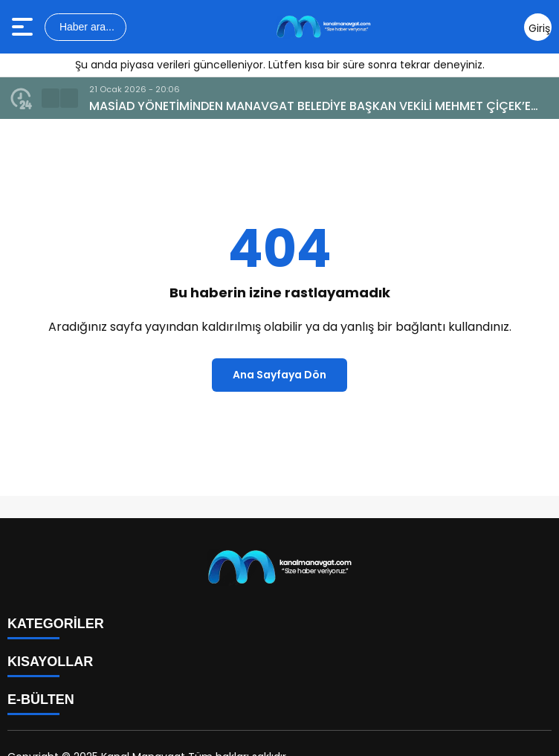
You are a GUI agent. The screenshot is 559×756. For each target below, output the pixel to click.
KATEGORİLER (56, 624)
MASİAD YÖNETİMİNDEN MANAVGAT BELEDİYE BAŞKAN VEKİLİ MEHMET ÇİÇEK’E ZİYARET (310, 106)
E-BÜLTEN (41, 700)
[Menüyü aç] (24, 27)
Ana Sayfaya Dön (279, 375)
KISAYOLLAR (50, 662)
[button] (51, 98)
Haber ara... (85, 27)
